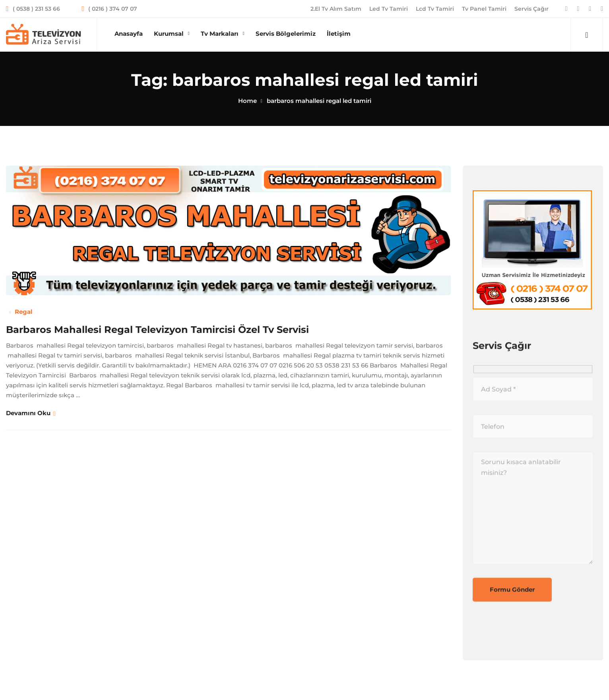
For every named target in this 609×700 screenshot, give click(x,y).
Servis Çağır (531, 9)
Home (247, 101)
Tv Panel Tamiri (484, 9)
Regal (24, 312)
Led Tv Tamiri (389, 9)
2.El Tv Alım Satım (336, 9)
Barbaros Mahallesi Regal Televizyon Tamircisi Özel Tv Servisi (157, 330)
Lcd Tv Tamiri (435, 9)
